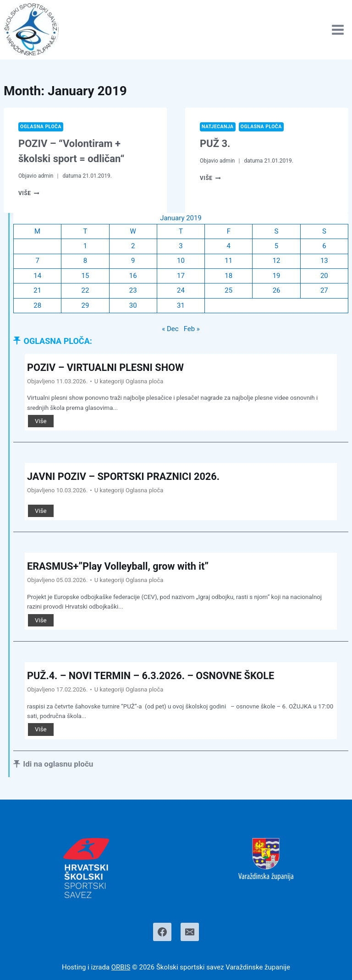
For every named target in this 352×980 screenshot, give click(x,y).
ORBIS (121, 968)
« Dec (170, 330)
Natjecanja (218, 127)
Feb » (192, 330)
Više (29, 193)
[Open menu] (338, 30)
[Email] (190, 932)
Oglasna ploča (41, 127)
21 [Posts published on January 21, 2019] (37, 291)
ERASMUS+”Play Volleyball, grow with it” (119, 567)
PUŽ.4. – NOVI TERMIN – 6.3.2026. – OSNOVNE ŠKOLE (153, 676)
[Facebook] (162, 932)
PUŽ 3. (215, 144)
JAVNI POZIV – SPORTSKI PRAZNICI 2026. (125, 477)
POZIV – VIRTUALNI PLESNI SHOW (107, 368)
